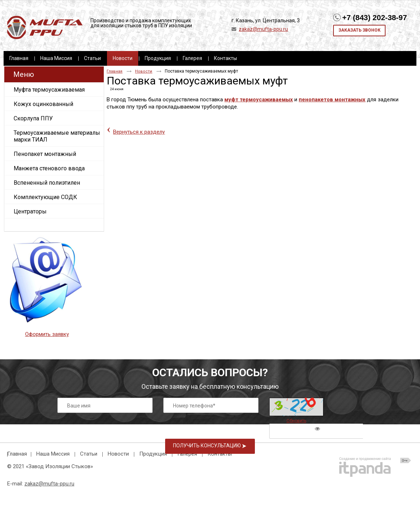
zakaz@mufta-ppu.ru (263, 29)
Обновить (296, 421)
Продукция (153, 454)
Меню (24, 74)
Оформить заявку (47, 334)
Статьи (89, 454)
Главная (115, 71)
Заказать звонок (360, 30)
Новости (123, 58)
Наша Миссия (53, 454)
